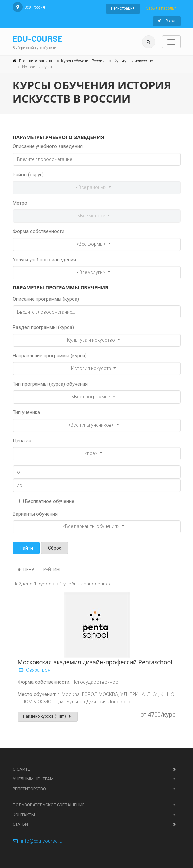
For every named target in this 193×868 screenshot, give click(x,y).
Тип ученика (26, 412)
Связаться (34, 670)
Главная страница (36, 61)
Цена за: (23, 441)
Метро (20, 203)
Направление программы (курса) (50, 356)
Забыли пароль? (161, 8)
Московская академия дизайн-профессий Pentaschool (95, 662)
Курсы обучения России (83, 61)
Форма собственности (39, 231)
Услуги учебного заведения (44, 260)
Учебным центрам (33, 779)
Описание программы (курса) (46, 299)
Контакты (24, 815)
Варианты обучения (35, 514)
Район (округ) (28, 175)
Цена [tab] (25, 569)
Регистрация (123, 8)
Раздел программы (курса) (43, 327)
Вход (167, 21)
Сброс (55, 548)
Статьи (20, 824)
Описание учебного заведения (48, 146)
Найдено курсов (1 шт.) (48, 716)
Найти (26, 548)
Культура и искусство (133, 61)
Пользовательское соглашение (49, 805)
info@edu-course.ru (38, 841)
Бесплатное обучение (47, 501)
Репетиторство (29, 789)
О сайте (21, 769)
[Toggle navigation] (171, 42)
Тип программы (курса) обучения (50, 384)
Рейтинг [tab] (52, 569)
